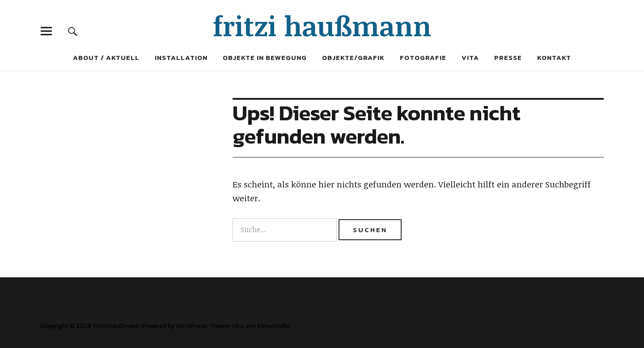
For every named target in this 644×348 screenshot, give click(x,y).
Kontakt (554, 57)
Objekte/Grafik (353, 57)
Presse (508, 57)
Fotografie (423, 57)
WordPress (191, 326)
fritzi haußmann (322, 25)
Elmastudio (273, 326)
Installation (181, 57)
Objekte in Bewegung (265, 57)
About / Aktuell (106, 57)
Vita (470, 57)
